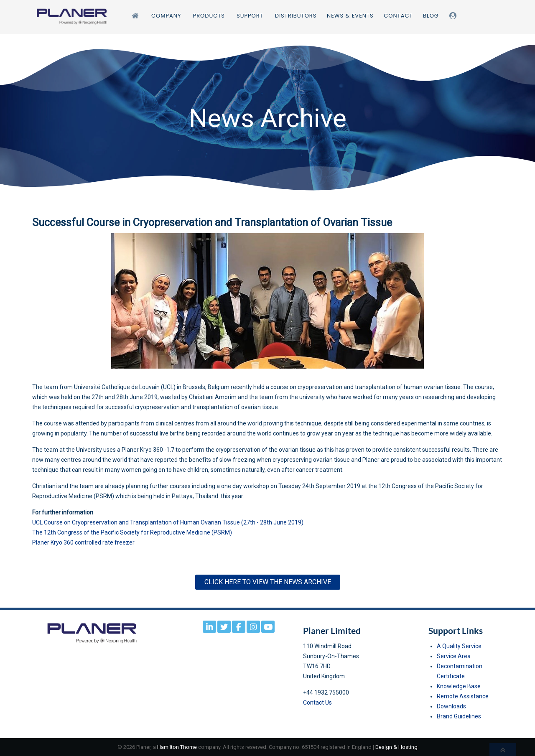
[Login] (454, 16)
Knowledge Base (459, 686)
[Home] (136, 16)
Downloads (451, 706)
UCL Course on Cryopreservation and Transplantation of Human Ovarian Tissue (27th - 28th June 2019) (168, 522)
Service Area (454, 656)
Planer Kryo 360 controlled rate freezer (83, 542)
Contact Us (317, 703)
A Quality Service (459, 646)
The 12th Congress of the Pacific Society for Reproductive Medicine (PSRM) (132, 532)
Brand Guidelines (459, 716)
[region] (267, 118)
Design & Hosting (396, 747)
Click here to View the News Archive (268, 582)
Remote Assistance (463, 696)
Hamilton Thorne (177, 747)
